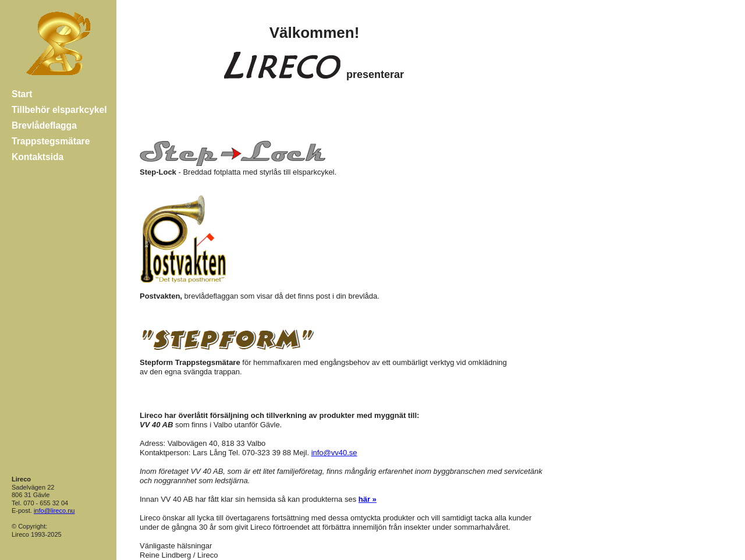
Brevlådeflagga (44, 125)
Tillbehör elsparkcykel (59, 110)
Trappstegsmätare (51, 141)
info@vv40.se (334, 453)
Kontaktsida (38, 157)
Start (22, 94)
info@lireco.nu (54, 511)
